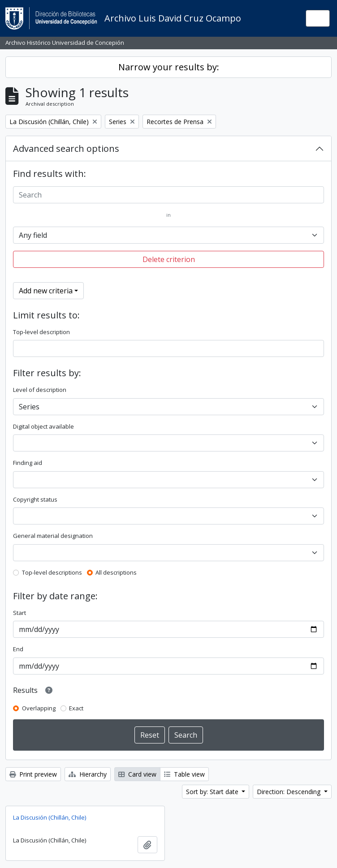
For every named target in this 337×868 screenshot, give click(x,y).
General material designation (53, 536)
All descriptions (116, 572)
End (18, 649)
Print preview (33, 774)
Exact (76, 708)
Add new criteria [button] (46, 291)
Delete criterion (169, 259)
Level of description (40, 390)
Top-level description (41, 332)
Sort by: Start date (213, 792)
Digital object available (43, 426)
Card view (137, 774)
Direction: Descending (289, 792)
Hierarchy (88, 774)
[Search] (168, 195)
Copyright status (35, 499)
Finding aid (28, 463)
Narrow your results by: (169, 67)
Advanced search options (66, 148)
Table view (184, 774)
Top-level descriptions (52, 572)
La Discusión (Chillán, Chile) (50, 817)
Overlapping (39, 708)
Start (19, 613)
